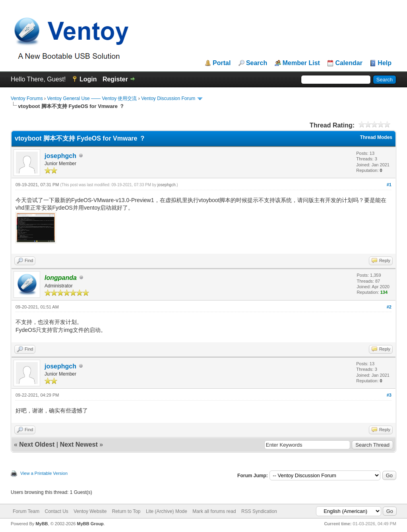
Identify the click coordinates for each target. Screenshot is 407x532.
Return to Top (126, 511)
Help (385, 63)
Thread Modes (376, 137)
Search (257, 63)
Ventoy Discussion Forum (168, 98)
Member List (301, 63)
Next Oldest (37, 444)
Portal (222, 63)
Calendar (349, 63)
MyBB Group (90, 524)
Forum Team (26, 511)
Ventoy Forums (27, 98)
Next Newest (79, 444)
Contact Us (56, 511)
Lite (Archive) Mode (167, 511)
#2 (389, 307)
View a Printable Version (44, 473)
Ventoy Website (90, 511)
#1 (389, 185)
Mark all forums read (214, 511)
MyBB (42, 524)
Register (115, 79)
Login (88, 79)
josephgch (60, 156)
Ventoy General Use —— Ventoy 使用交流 (92, 98)
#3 (389, 395)
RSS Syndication (259, 511)
